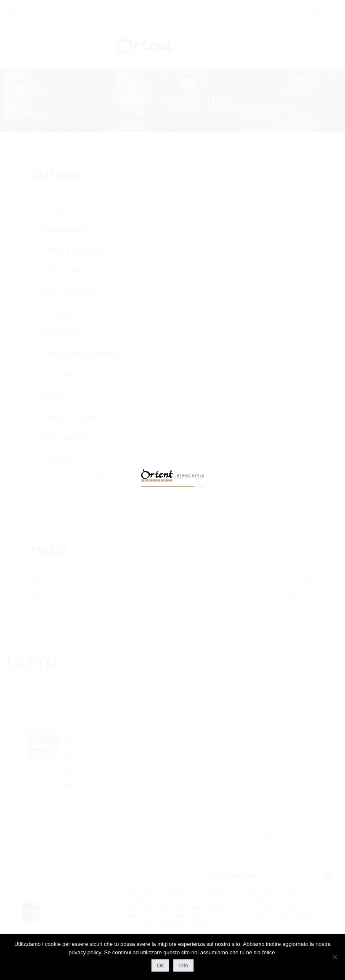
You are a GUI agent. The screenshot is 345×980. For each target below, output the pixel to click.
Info (183, 965)
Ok (161, 965)
